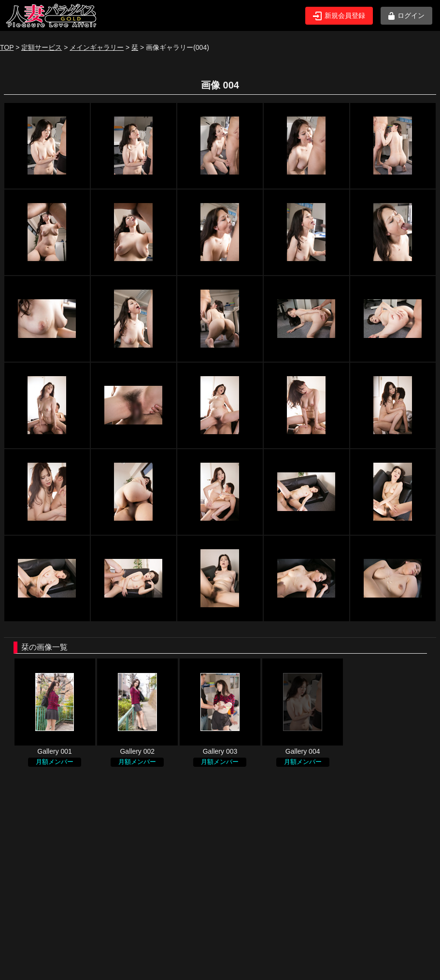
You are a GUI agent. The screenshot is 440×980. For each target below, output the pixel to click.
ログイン (406, 16)
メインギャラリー (97, 47)
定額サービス (42, 47)
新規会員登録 (339, 16)
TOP (7, 47)
